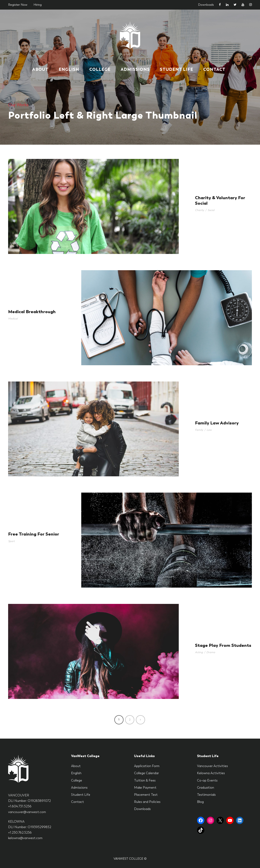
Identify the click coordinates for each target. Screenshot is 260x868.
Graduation (206, 788)
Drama (211, 652)
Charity (200, 210)
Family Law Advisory (217, 423)
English (69, 69)
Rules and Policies (147, 802)
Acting (199, 652)
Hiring (38, 5)
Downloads (206, 5)
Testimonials (206, 795)
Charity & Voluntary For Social (220, 200)
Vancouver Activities (212, 766)
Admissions (135, 69)
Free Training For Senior (34, 534)
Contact (214, 69)
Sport (11, 541)
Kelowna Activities (211, 773)
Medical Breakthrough (32, 312)
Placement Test (146, 795)
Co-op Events (207, 780)
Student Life (177, 69)
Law (209, 430)
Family (199, 430)
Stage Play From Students (223, 645)
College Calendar (146, 773)
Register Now (18, 5)
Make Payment (145, 788)
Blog (200, 802)
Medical (13, 319)
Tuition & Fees (145, 780)
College (100, 69)
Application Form (147, 766)
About (40, 69)
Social (211, 210)
